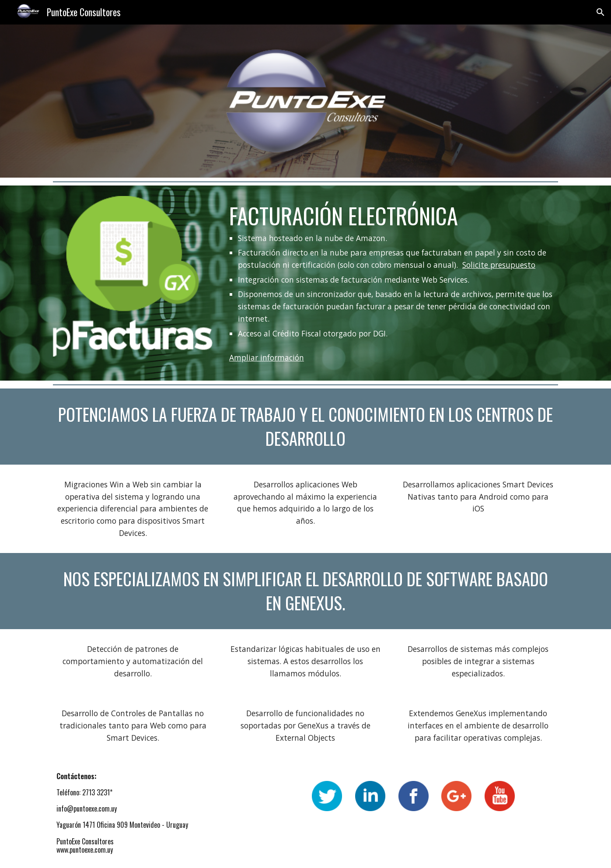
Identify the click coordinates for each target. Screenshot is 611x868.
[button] (601, 12)
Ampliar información (267, 357)
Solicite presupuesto (499, 265)
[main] (392, 271)
